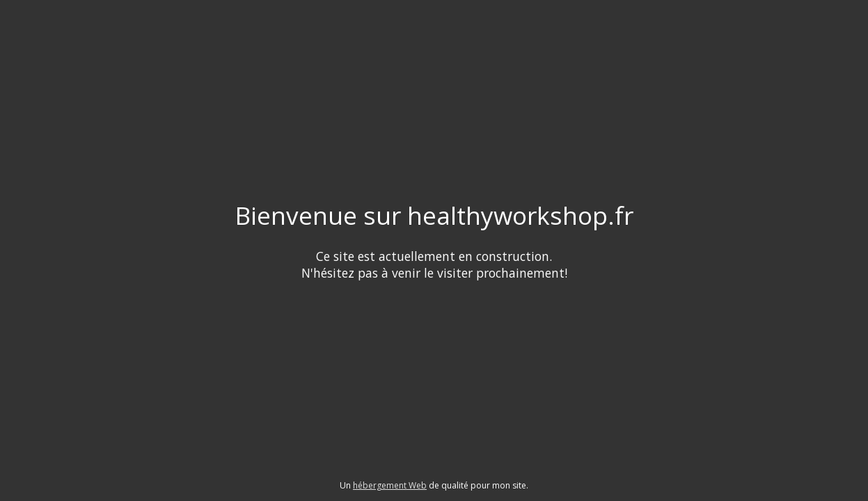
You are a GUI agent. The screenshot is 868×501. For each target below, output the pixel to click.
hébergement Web (390, 485)
